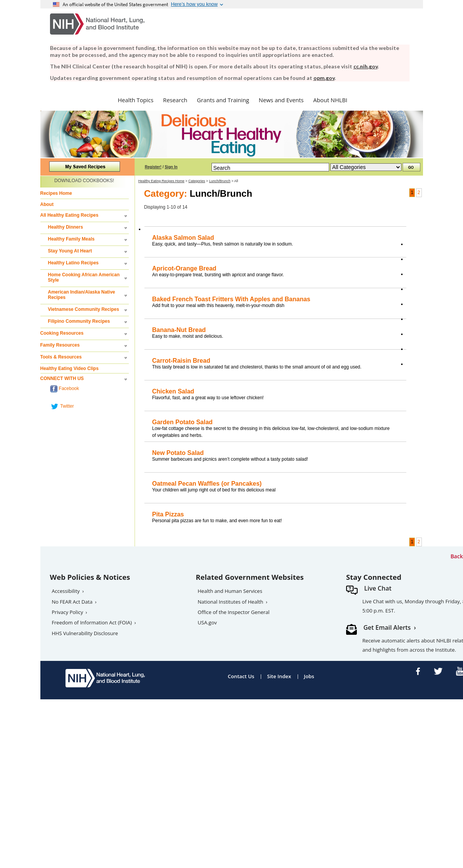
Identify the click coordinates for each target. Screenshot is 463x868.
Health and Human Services (230, 591)
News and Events (281, 100)
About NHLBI (331, 100)
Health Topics (136, 100)
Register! (153, 167)
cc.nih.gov (366, 66)
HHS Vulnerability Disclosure (85, 633)
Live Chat (378, 588)
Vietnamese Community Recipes (84, 309)
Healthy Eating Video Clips (70, 368)
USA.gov (207, 622)
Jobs (309, 676)
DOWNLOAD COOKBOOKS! (84, 181)
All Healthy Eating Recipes (69, 215)
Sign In (171, 167)
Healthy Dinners (66, 227)
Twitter (62, 407)
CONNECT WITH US (62, 378)
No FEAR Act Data (72, 602)
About (47, 204)
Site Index (279, 676)
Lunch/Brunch (220, 181)
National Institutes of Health (231, 602)
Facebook (65, 389)
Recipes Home (56, 193)
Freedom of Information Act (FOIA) (92, 622)
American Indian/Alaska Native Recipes (82, 295)
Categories (197, 181)
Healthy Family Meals (71, 239)
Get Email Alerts (387, 627)
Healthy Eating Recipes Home (162, 181)
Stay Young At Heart (70, 251)
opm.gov (324, 78)
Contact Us (241, 676)
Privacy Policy (68, 612)
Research (175, 100)
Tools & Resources (61, 357)
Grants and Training (223, 100)
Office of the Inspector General (234, 612)
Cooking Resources (62, 333)
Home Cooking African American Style (84, 277)
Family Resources (60, 345)
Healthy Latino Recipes (73, 263)
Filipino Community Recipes (79, 321)
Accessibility (66, 591)
